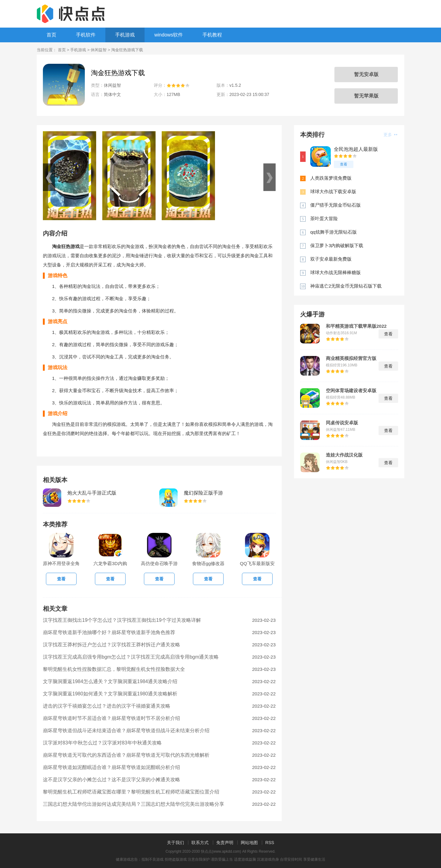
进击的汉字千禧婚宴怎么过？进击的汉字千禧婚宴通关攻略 (107, 706)
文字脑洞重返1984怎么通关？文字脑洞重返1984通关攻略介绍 (110, 681)
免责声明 (225, 843)
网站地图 (249, 843)
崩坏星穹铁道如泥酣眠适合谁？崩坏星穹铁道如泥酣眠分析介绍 (111, 767)
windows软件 (169, 35)
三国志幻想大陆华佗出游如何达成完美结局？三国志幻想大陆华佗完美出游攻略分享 (134, 804)
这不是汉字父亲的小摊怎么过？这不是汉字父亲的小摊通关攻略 (111, 780)
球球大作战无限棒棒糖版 (335, 272)
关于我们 (175, 843)
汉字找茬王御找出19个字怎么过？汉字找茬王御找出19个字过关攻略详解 (122, 620)
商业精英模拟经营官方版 (351, 358)
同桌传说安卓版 (342, 423)
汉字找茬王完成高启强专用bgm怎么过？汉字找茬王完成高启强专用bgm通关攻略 (131, 657)
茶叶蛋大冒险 (324, 218)
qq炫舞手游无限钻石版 (334, 232)
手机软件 (86, 35)
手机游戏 (125, 35)
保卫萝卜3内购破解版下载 (337, 245)
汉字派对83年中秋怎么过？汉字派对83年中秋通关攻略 (102, 743)
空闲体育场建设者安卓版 (351, 391)
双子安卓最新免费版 (331, 259)
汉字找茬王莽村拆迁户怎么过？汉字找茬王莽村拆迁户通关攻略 (111, 645)
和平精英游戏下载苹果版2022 (356, 326)
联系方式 (200, 843)
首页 (51, 35)
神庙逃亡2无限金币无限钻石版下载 (346, 286)
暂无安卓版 (366, 74)
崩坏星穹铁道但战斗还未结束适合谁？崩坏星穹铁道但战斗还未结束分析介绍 (126, 730)
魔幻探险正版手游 (203, 493)
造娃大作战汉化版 (344, 455)
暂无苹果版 (366, 96)
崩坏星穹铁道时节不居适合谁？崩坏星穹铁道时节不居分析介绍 (111, 718)
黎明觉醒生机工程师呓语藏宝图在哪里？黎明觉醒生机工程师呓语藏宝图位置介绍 (131, 792)
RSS (270, 843)
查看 (344, 164)
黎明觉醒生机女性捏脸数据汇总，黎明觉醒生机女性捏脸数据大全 (114, 669)
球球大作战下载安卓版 (333, 191)
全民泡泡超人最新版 (356, 149)
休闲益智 (99, 50)
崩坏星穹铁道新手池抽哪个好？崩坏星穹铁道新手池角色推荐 (109, 632)
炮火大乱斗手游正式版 (92, 493)
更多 (390, 135)
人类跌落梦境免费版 (331, 178)
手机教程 (212, 35)
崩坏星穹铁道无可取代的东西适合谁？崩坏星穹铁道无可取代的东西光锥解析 (126, 755)
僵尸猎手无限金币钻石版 (335, 205)
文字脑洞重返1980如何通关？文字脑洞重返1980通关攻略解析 (110, 694)
